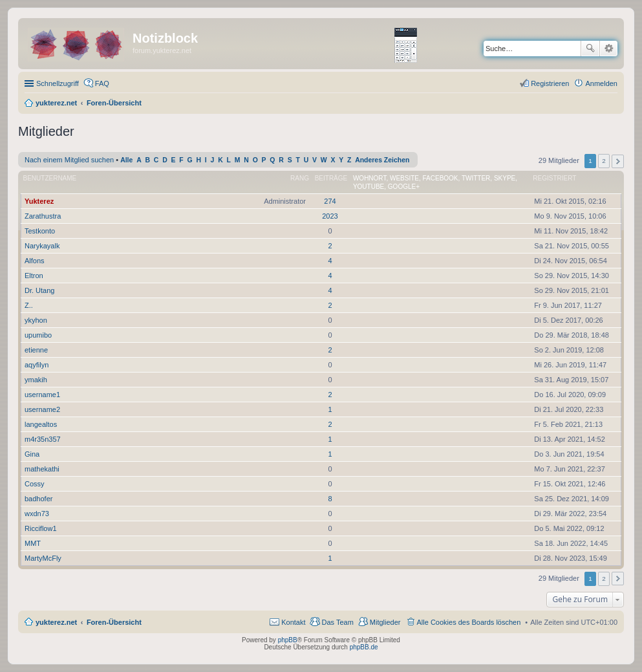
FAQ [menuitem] (102, 83)
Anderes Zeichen (382, 160)
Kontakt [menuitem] (293, 622)
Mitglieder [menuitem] (385, 622)
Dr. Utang (39, 290)
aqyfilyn (37, 365)
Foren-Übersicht (114, 622)
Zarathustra (43, 216)
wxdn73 (37, 514)
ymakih (36, 380)
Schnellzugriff (58, 83)
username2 (42, 409)
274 (330, 201)
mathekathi (42, 469)
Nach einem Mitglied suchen (69, 160)
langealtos (41, 424)
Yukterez (39, 201)
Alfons (35, 261)
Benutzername (50, 178)
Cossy (35, 484)
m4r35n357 (43, 439)
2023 (330, 216)
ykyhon (36, 320)
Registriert (554, 178)
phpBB (288, 640)
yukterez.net (56, 622)
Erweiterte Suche (609, 49)
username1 (42, 395)
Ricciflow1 (41, 528)
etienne (36, 350)
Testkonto (40, 231)
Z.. (29, 305)
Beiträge (331, 178)
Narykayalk (42, 246)
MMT (33, 543)
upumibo (38, 335)
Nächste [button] (618, 161)
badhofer (38, 499)
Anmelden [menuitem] (601, 83)
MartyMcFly (43, 558)
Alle (126, 160)
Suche (590, 49)
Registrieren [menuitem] (550, 83)
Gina (32, 454)
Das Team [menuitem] (337, 622)
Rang (300, 178)
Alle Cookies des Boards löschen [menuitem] (469, 622)
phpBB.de (364, 647)
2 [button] (604, 161)
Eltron (34, 276)
